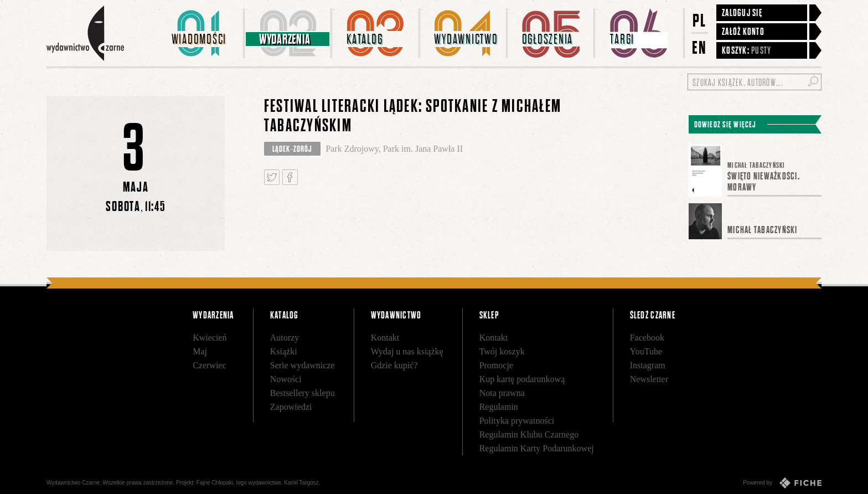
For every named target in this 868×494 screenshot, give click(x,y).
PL (700, 20)
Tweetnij (272, 177)
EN (700, 47)
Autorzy (285, 338)
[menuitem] (201, 33)
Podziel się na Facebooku (290, 177)
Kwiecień (210, 338)
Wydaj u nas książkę (407, 351)
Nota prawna (502, 393)
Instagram (648, 365)
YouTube (646, 351)
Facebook (647, 338)
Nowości (286, 379)
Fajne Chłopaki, (216, 483)
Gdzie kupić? (394, 365)
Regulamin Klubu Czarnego (529, 434)
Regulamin (499, 407)
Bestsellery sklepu (303, 393)
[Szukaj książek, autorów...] (755, 82)
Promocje (496, 365)
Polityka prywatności (517, 421)
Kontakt (385, 338)
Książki (284, 351)
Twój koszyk (502, 351)
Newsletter (649, 379)
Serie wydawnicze (303, 365)
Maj (200, 351)
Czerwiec (209, 365)
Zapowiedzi (291, 407)
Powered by (782, 483)
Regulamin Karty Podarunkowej (537, 448)
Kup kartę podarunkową (522, 379)
